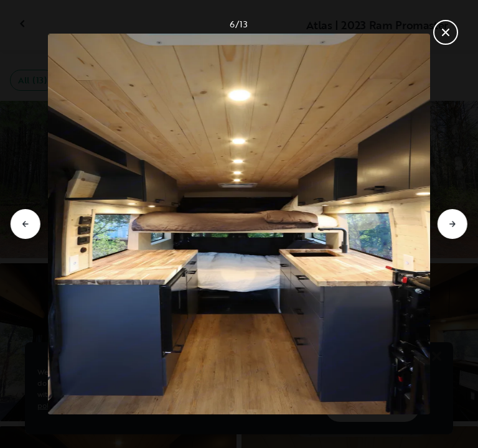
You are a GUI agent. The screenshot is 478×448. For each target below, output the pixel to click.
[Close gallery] (446, 32)
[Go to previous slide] (26, 224)
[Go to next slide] (452, 224)
